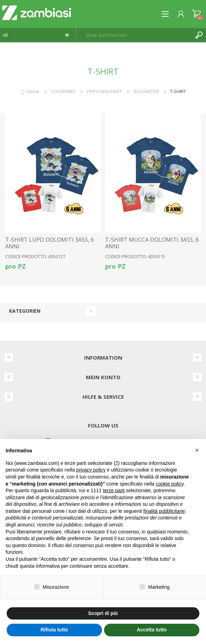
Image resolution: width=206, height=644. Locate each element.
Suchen (199, 35)
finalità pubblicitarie (164, 511)
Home (33, 91)
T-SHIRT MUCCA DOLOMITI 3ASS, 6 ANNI (152, 243)
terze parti (114, 490)
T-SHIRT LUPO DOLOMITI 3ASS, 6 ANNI (50, 243)
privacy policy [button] (91, 470)
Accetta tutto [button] (152, 630)
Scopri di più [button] (103, 613)
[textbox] (134, 35)
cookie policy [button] (170, 484)
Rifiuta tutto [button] (54, 630)
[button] (197, 450)
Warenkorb (196, 14)
